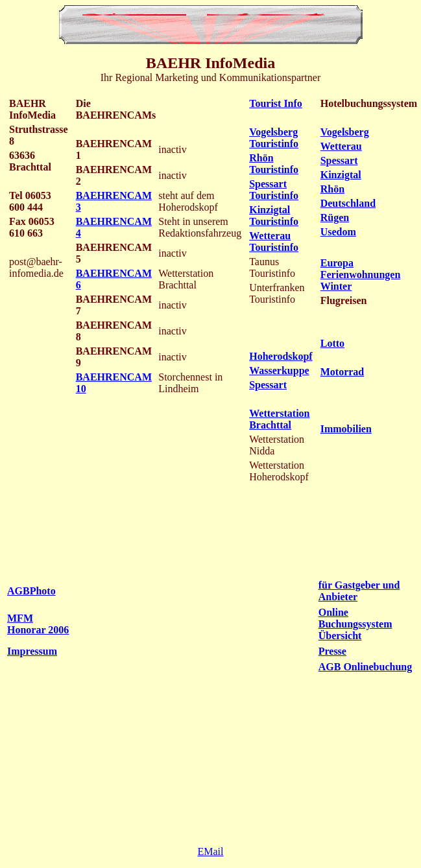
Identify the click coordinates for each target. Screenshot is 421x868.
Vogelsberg (345, 132)
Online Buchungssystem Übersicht (355, 624)
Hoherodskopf (281, 356)
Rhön (332, 189)
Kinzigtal (341, 175)
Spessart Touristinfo (274, 190)
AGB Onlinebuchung (366, 667)
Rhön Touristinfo (274, 164)
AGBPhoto (31, 591)
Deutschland (348, 203)
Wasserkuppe (279, 370)
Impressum (32, 651)
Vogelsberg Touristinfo (274, 138)
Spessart (268, 385)
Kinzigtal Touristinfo (274, 216)
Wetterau (341, 146)
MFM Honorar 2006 (38, 624)
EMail (211, 851)
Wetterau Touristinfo (274, 241)
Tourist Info (276, 103)
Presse (332, 651)
